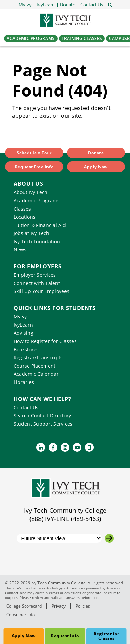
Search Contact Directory (42, 415)
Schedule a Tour (34, 153)
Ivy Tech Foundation (37, 241)
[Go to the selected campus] (109, 538)
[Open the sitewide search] (110, 4)
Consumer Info (20, 615)
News (20, 249)
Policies (83, 606)
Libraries (24, 382)
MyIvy (20, 316)
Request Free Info (34, 167)
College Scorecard (24, 606)
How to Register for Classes (45, 341)
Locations (24, 217)
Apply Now (24, 636)
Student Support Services (43, 424)
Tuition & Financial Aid (40, 225)
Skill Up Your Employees (41, 291)
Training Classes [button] (82, 38)
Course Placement (34, 366)
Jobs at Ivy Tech (31, 233)
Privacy (59, 606)
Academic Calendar (36, 374)
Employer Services (35, 275)
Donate (96, 153)
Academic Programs (37, 200)
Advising (23, 333)
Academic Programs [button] (31, 38)
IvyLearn (23, 325)
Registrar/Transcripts (38, 357)
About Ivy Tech (31, 192)
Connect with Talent (37, 283)
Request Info (65, 636)
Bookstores (26, 349)
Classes (22, 209)
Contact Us (26, 407)
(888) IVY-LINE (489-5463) (65, 519)
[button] (92, 5)
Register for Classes (106, 636)
